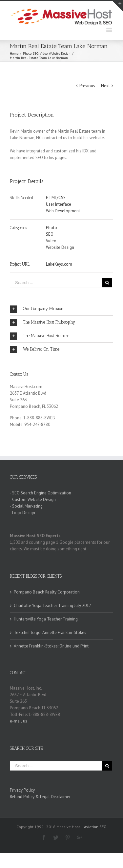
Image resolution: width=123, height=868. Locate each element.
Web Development (63, 211)
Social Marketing (27, 506)
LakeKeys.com (59, 264)
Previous (87, 86)
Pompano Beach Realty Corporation (47, 592)
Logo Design (24, 513)
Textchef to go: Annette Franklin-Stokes (50, 632)
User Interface (59, 204)
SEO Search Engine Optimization (42, 493)
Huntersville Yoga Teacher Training (46, 619)
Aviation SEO (95, 827)
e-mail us (19, 721)
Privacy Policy (22, 790)
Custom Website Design (34, 500)
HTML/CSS (56, 198)
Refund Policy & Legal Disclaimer (40, 797)
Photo (51, 228)
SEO (50, 234)
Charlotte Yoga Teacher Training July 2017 (52, 605)
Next (105, 86)
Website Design (60, 247)
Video (51, 241)
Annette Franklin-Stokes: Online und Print (51, 646)
